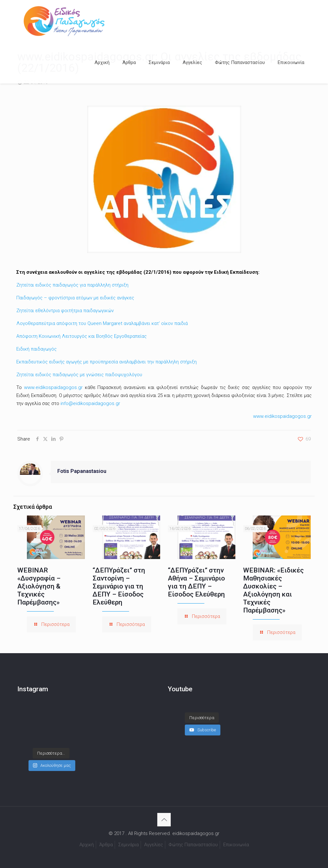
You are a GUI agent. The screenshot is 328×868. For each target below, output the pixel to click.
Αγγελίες (154, 845)
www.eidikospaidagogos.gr (53, 387)
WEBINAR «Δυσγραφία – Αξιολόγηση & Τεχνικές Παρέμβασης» (39, 586)
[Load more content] (202, 718)
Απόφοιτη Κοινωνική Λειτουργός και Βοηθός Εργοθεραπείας (82, 336)
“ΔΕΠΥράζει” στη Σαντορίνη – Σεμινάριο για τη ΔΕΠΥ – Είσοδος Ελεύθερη (119, 586)
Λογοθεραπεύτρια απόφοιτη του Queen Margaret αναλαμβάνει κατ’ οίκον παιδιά (102, 323)
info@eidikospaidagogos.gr (90, 403)
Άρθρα (106, 845)
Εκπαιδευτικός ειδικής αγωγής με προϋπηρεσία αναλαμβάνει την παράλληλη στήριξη (107, 362)
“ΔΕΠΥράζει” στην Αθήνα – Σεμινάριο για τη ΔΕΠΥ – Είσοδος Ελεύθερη (196, 582)
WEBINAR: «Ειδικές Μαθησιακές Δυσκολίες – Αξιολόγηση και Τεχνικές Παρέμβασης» (273, 590)
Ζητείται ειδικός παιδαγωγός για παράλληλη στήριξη (72, 285)
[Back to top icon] (164, 820)
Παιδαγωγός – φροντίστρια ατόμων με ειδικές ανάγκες (75, 298)
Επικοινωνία (236, 845)
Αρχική (87, 845)
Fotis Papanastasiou (82, 471)
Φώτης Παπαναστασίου (193, 845)
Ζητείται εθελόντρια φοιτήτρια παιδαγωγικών (65, 311)
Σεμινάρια (128, 845)
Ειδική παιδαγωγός (37, 349)
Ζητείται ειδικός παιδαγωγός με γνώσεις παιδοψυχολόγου (79, 375)
